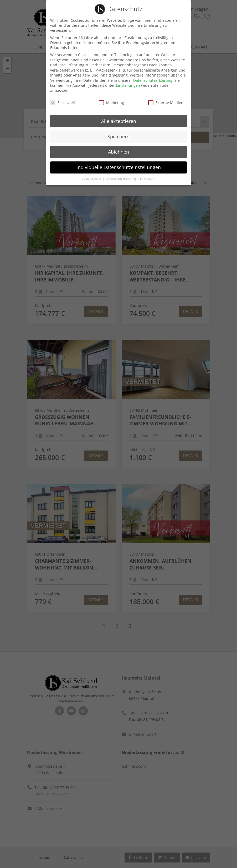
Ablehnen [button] (118, 152)
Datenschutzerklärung (153, 80)
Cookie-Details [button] (92, 179)
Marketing (111, 103)
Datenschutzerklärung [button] (121, 179)
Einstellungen (128, 85)
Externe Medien (166, 103)
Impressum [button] (148, 179)
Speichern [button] (118, 137)
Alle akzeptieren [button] (119, 121)
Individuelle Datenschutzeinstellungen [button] (119, 167)
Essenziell (63, 103)
